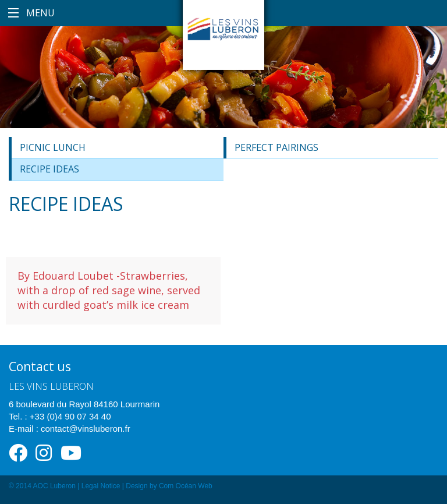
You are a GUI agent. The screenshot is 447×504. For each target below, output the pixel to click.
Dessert (35, 235)
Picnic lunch (53, 147)
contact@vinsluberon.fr (86, 429)
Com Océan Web (186, 486)
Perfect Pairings (276, 147)
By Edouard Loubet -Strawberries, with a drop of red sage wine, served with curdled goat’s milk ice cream (109, 290)
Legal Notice (101, 486)
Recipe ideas (49, 169)
